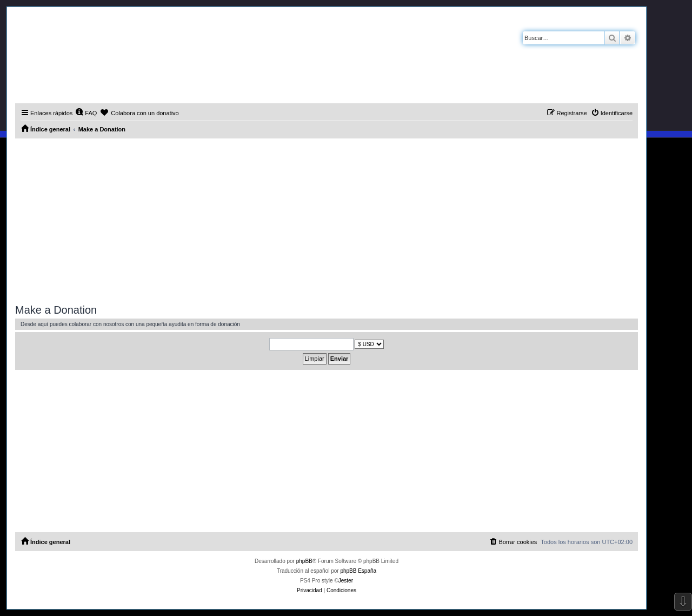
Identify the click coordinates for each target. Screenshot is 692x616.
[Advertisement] (327, 220)
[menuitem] (86, 113)
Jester (346, 581)
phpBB (304, 561)
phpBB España (358, 571)
